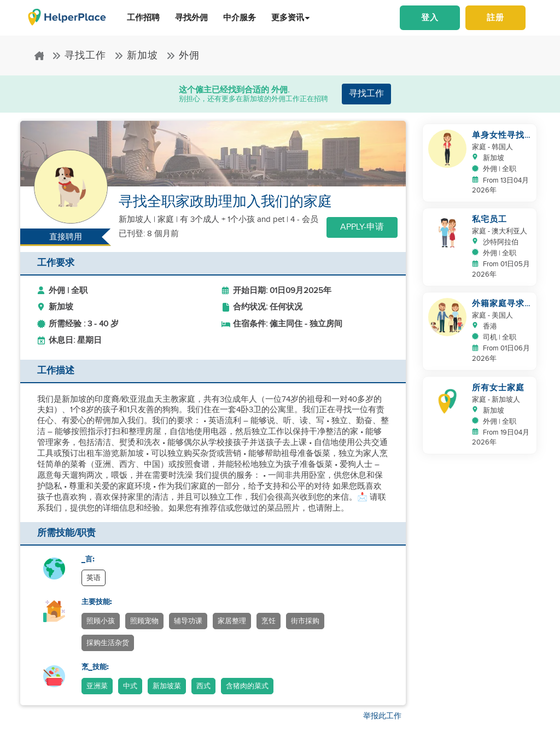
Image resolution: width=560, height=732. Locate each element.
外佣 (183, 55)
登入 (430, 17)
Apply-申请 (362, 227)
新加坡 (136, 55)
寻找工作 (79, 55)
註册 (495, 17)
